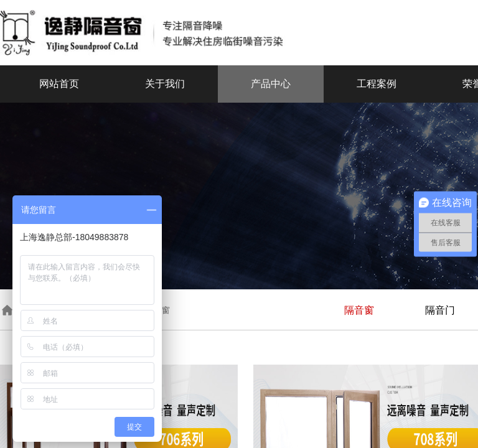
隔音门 (440, 310)
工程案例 (377, 84)
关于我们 (165, 84)
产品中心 (271, 84)
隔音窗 (359, 310)
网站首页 (59, 84)
